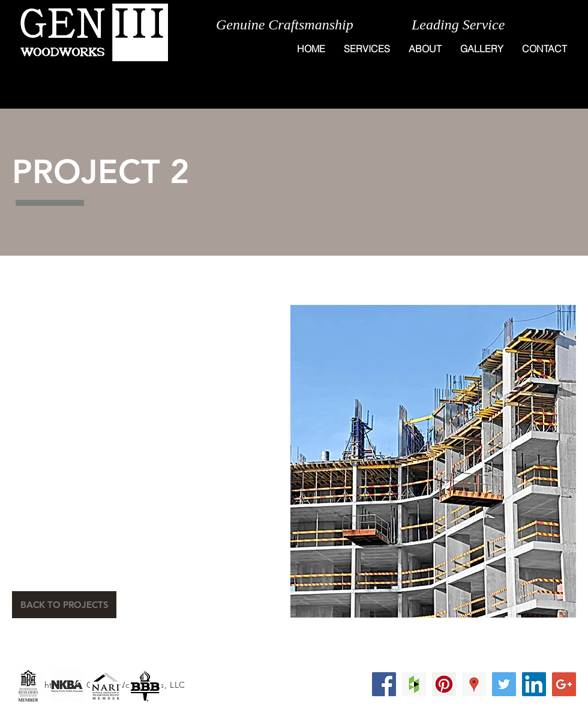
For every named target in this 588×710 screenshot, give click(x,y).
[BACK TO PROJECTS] (64, 605)
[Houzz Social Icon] (414, 684)
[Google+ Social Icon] (564, 684)
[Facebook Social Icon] (384, 684)
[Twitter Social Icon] (504, 684)
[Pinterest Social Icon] (444, 684)
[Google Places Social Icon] (474, 684)
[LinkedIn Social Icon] (534, 684)
